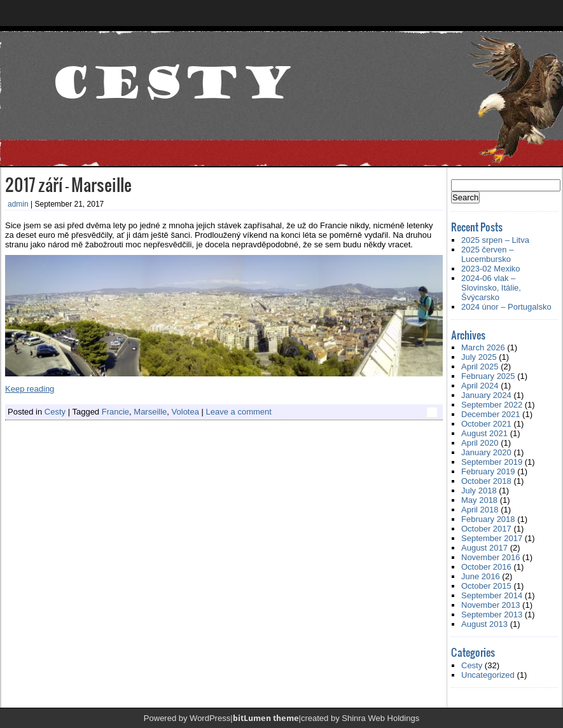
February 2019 (488, 471)
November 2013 (491, 605)
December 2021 (491, 414)
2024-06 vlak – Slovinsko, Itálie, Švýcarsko (491, 288)
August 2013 (484, 624)
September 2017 (492, 538)
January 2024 (486, 395)
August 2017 (484, 548)
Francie (115, 412)
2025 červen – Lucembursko (487, 254)
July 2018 (479, 491)
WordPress (210, 718)
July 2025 (479, 357)
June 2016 (481, 576)
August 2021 (484, 433)
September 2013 (492, 615)
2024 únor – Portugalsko (506, 307)
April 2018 (480, 510)
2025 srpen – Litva (495, 240)
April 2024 (480, 386)
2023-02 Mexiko (491, 269)
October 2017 (486, 529)
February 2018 (488, 519)
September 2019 (492, 462)
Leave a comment (239, 412)
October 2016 (486, 567)
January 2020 (486, 452)
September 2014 (492, 595)
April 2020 (480, 443)
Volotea (185, 412)
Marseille (150, 412)
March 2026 (483, 347)
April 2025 (480, 367)
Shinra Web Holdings (380, 718)
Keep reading (30, 389)
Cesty (55, 412)
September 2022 (492, 405)
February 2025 (488, 376)
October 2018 (486, 481)
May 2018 (479, 500)
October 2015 (486, 586)
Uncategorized (488, 675)
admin (18, 204)
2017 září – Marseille (68, 184)
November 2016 (491, 557)
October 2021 (486, 424)
